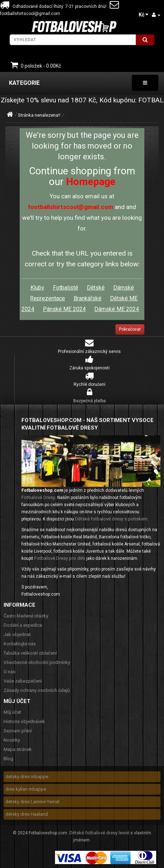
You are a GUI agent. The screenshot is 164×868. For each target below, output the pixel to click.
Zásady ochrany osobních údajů (37, 690)
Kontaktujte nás (20, 644)
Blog (8, 759)
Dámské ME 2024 (117, 309)
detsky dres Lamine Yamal (32, 802)
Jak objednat (17, 634)
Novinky (12, 740)
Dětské (96, 288)
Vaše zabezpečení (23, 681)
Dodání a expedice (23, 625)
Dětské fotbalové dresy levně (99, 833)
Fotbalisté (66, 288)
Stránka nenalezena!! (39, 115)
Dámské (124, 288)
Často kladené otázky (26, 616)
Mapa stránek (18, 749)
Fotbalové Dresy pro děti (60, 558)
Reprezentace (48, 298)
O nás (9, 672)
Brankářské (88, 298)
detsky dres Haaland (27, 814)
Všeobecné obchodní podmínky (37, 662)
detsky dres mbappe (27, 777)
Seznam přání (18, 731)
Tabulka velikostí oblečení (30, 653)
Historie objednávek (24, 721)
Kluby (37, 288)
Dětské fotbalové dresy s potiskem (111, 519)
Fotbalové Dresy (38, 497)
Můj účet (12, 712)
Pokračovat (130, 329)
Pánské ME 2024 (64, 309)
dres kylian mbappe (26, 789)
